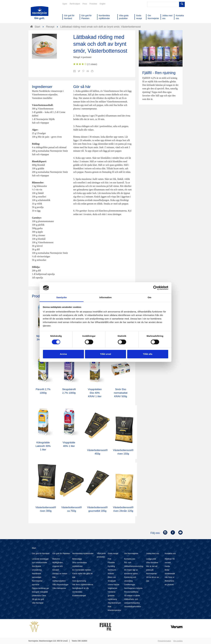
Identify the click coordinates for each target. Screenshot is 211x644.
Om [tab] (149, 298)
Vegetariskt (112, 588)
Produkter (93, 4)
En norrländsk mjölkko (82, 570)
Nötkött (111, 574)
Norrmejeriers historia (133, 588)
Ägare (65, 4)
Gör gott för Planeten (61, 553)
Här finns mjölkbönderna (83, 585)
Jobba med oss (153, 553)
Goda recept (113, 553)
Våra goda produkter (101, 555)
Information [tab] (105, 298)
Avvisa (63, 354)
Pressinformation (164, 641)
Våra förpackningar (61, 585)
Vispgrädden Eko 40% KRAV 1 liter (95, 393)
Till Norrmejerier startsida (40, 13)
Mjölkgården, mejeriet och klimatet (58, 566)
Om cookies (178, 641)
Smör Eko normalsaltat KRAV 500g (121, 393)
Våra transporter (59, 588)
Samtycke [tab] (62, 298)
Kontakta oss (130, 559)
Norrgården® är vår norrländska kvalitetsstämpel (80, 592)
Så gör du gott (38, 599)
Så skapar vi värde (132, 596)
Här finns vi (169, 577)
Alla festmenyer (114, 603)
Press (85, 4)
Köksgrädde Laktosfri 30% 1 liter (43, 446)
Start (34, 548)
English (102, 4)
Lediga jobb (151, 559)
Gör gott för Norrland (41, 553)
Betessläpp (77, 559)
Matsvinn (56, 559)
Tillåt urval (106, 354)
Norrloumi (112, 570)
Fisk (109, 559)
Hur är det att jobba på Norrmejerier (152, 570)
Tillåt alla (148, 354)
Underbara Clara (39, 596)
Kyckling (111, 566)
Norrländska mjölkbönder (83, 553)
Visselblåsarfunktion (133, 607)
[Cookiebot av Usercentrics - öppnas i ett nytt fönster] (155, 288)
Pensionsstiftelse (131, 592)
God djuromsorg (79, 581)
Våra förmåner (152, 563)
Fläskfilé (111, 563)
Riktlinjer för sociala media (170, 563)
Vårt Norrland (38, 603)
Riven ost (112, 577)
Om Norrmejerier (131, 553)
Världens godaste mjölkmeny (112, 596)
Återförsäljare (75, 4)
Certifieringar (130, 585)
